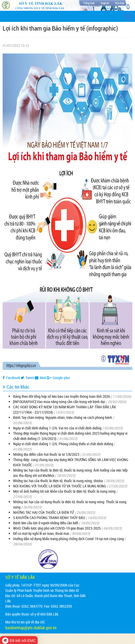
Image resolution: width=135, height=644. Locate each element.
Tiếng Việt (89, 3)
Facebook (11, 378)
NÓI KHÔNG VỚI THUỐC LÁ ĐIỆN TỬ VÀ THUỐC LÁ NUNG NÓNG (60, 486)
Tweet (27, 378)
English (105, 3)
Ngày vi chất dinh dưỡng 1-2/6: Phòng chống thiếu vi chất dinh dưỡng (63, 444)
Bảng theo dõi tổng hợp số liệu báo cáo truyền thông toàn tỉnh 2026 (62, 396)
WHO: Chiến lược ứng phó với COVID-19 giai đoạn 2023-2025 (57, 528)
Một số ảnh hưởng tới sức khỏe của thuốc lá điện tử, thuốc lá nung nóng (64, 491)
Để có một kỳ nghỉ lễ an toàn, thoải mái (41, 533)
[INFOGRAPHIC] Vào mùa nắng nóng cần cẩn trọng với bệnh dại (59, 402)
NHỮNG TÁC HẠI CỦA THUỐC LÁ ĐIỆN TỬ (44, 512)
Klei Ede (120, 3)
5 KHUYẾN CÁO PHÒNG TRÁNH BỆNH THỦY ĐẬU (49, 518)
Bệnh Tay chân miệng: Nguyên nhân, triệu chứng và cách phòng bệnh (63, 417)
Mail (40, 378)
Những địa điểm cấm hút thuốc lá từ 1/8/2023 (46, 454)
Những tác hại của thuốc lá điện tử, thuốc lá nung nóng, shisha (58, 481)
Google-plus (58, 378)
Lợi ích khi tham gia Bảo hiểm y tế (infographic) (60, 28)
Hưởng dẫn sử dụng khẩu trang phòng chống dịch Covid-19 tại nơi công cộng (69, 539)
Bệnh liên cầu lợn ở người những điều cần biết (46, 523)
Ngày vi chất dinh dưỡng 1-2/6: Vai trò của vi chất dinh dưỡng (57, 428)
